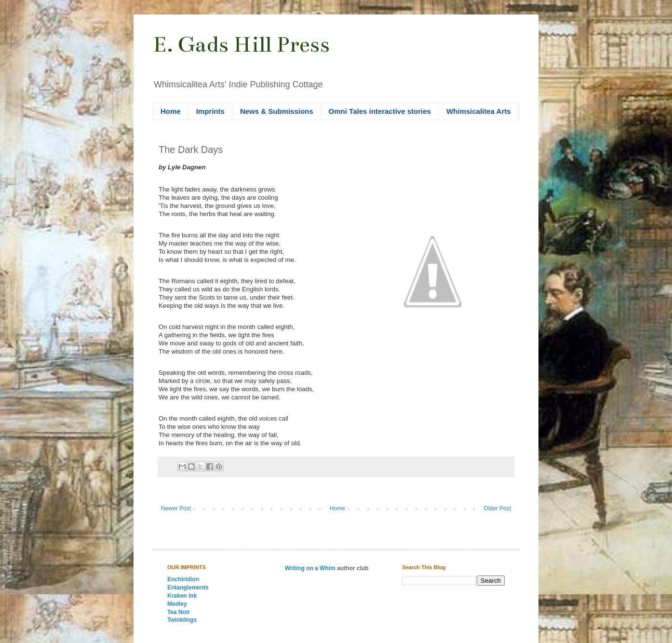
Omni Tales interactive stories (380, 111)
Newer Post (176, 508)
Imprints (210, 111)
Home (171, 111)
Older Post (497, 508)
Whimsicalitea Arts (479, 111)
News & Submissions (277, 111)
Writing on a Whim (310, 568)
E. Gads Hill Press (241, 44)
